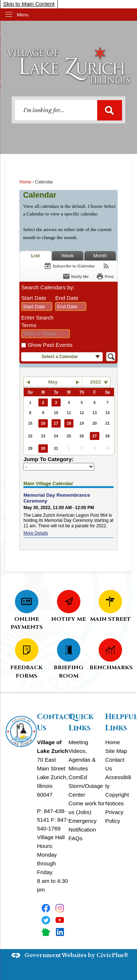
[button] (110, 110)
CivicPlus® (112, 955)
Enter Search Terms (37, 321)
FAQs (76, 838)
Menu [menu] (23, 15)
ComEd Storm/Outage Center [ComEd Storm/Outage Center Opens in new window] (86, 786)
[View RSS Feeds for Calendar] (106, 266)
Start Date (34, 298)
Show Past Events (50, 345)
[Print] (105, 276)
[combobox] (37, 306)
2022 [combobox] (96, 382)
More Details (36, 533)
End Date (67, 298)
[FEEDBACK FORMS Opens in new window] (26, 658)
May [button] (53, 382)
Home (25, 182)
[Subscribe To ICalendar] (69, 266)
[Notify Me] (76, 276)
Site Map (116, 751)
